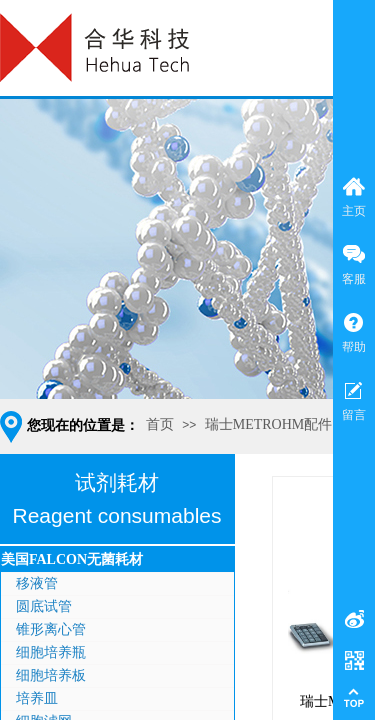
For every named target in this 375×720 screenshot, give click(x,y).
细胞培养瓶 (51, 652)
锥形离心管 (51, 629)
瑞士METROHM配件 (269, 424)
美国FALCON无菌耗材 (72, 559)
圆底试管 (44, 606)
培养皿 (37, 698)
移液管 (37, 583)
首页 (160, 424)
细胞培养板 (51, 675)
